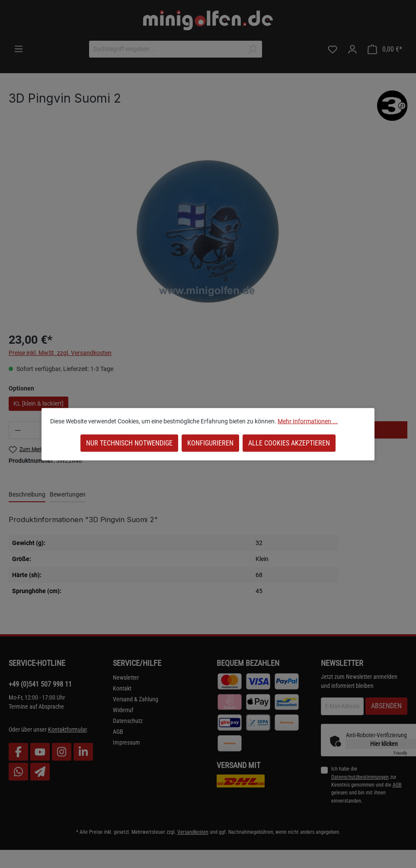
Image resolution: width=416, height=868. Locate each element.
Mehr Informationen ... (308, 421)
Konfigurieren (210, 443)
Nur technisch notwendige (129, 443)
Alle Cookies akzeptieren (289, 443)
